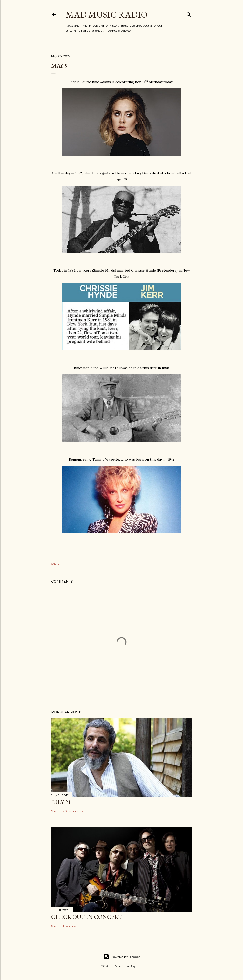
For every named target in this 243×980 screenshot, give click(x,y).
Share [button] (55, 564)
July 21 (61, 802)
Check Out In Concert (87, 917)
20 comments (73, 811)
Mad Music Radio (107, 15)
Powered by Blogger (121, 957)
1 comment (71, 926)
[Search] (189, 14)
